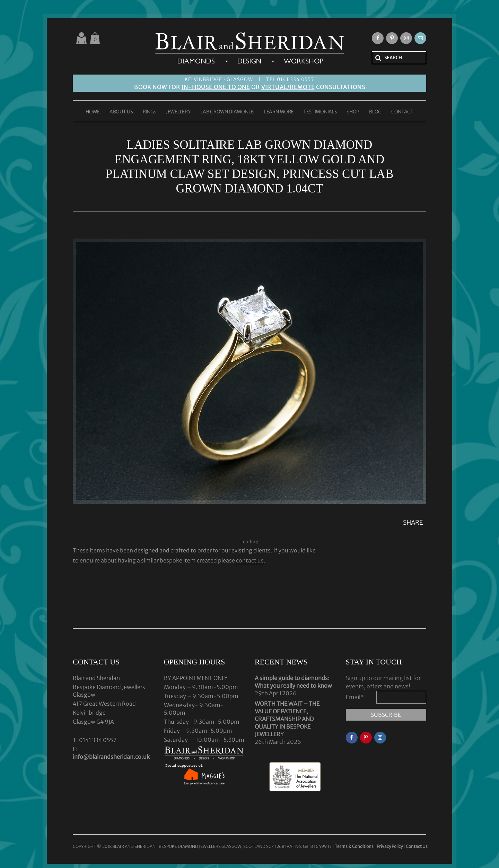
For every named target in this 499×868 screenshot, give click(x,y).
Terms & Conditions (354, 846)
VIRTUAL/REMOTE (288, 87)
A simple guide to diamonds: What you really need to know (293, 682)
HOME (93, 112)
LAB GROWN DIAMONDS (227, 112)
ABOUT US (121, 112)
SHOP (353, 112)
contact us (250, 560)
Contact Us (417, 846)
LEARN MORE (279, 112)
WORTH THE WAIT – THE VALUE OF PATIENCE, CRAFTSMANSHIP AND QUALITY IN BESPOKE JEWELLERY (287, 719)
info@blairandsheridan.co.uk (111, 757)
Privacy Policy (390, 846)
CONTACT (402, 112)
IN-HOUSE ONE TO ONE (216, 87)
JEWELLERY (178, 112)
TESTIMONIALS (320, 112)
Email (355, 697)
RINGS (150, 112)
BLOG (375, 112)
